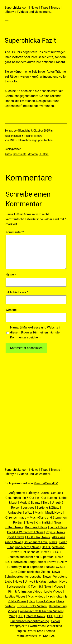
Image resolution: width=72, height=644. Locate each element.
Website (11, 310)
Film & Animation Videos (25, 592)
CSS (21, 616)
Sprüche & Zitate (48, 508)
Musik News (54, 513)
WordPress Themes (41, 631)
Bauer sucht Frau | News (40, 542)
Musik (39, 513)
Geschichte (20, 154)
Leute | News (58, 527)
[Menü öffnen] (7, 21)
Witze (29, 513)
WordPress (37, 626)
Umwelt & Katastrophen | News (46, 582)
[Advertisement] (36, 402)
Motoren (33, 154)
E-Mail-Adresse (17, 292)
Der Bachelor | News (35, 552)
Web (12, 616)
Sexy (32, 601)
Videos (58, 587)
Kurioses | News (36, 527)
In (38, 498)
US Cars (44, 154)
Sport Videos (46, 601)
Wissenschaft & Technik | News (23, 136)
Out (44, 498)
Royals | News (55, 532)
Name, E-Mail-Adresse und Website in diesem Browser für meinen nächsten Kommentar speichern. (36, 332)
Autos (8, 154)
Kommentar (15, 232)
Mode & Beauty (30, 503)
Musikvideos (36, 596)
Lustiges (29, 508)
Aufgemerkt (17, 493)
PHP (50, 616)
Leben (53, 498)
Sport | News (15, 537)
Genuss (56, 493)
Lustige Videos (15, 596)
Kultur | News (14, 527)
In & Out (29, 498)
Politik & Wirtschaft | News (25, 532)
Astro (45, 493)
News (30, 522)
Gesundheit (13, 498)
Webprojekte (19, 626)
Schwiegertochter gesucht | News (28, 577)
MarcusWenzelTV (46, 483)
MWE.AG (49, 636)
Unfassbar (15, 513)
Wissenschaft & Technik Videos (41, 611)
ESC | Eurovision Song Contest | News (30, 562)
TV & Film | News (38, 537)
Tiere (46, 503)
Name (11, 274)
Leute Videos (53, 592)
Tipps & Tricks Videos (32, 606)
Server (56, 621)
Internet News (35, 616)
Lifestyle (33, 493)
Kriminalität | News (49, 522)
